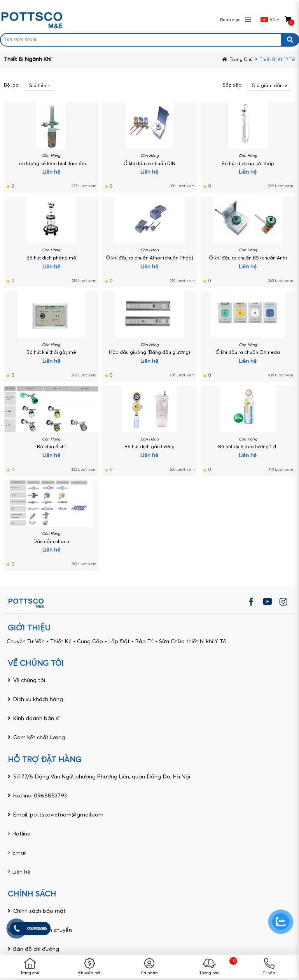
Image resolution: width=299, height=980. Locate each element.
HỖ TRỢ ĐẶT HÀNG (45, 759)
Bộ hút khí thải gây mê (51, 352)
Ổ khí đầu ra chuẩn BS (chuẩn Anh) (248, 258)
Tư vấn (269, 973)
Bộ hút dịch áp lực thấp (248, 163)
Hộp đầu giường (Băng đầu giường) (149, 352)
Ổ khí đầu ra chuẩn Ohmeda (248, 352)
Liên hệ (21, 872)
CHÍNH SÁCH (32, 894)
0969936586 (37, 929)
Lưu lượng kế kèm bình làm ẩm (51, 163)
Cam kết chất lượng (39, 737)
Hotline (21, 834)
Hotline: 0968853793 (40, 795)
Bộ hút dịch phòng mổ (51, 258)
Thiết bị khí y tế (277, 59)
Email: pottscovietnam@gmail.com (58, 815)
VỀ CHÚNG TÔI (36, 663)
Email (19, 853)
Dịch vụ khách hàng (38, 699)
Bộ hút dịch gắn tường (149, 446)
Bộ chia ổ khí (51, 446)
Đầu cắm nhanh (51, 541)
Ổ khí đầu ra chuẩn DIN (149, 163)
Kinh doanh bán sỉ (36, 718)
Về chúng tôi (29, 680)
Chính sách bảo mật (39, 911)
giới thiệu (29, 628)
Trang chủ (30, 973)
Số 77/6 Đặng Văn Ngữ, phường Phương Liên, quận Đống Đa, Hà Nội (102, 776)
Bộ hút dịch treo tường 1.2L (248, 446)
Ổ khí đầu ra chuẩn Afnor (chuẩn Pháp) (149, 258)
